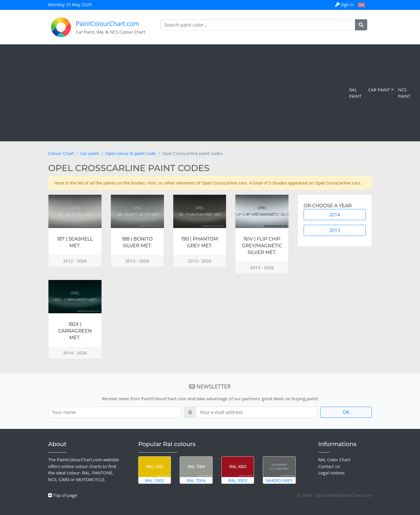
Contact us (329, 466)
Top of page (63, 495)
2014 (335, 215)
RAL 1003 (155, 470)
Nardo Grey (279, 470)
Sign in (345, 4)
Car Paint (379, 90)
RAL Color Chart (334, 460)
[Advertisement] (176, 93)
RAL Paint (355, 93)
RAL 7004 (196, 470)
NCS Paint (404, 93)
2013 (335, 230)
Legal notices (331, 473)
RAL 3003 (238, 470)
